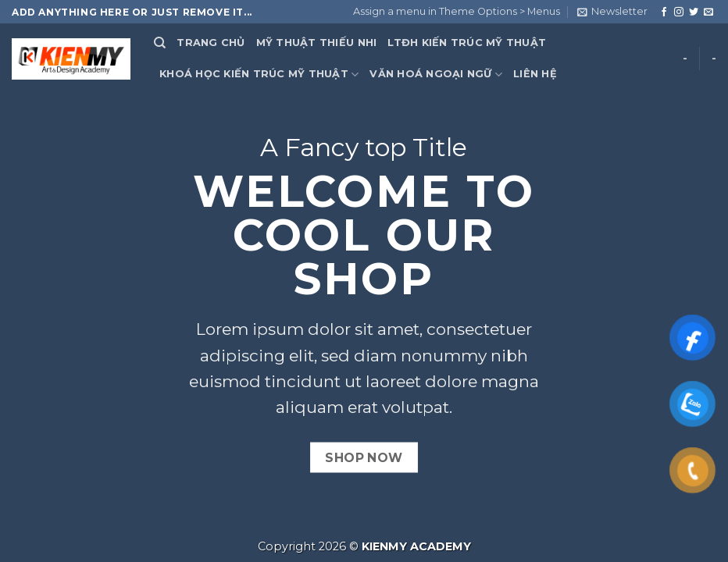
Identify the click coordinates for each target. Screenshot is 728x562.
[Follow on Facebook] (664, 12)
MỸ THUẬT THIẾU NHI (317, 43)
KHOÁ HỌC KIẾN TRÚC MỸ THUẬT (259, 75)
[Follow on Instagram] (679, 12)
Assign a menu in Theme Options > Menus (457, 11)
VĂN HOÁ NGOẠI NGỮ (436, 75)
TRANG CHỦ (211, 43)
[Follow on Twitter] (694, 12)
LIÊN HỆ (535, 74)
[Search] (160, 43)
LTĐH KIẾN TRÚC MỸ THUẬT (467, 43)
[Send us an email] (708, 12)
